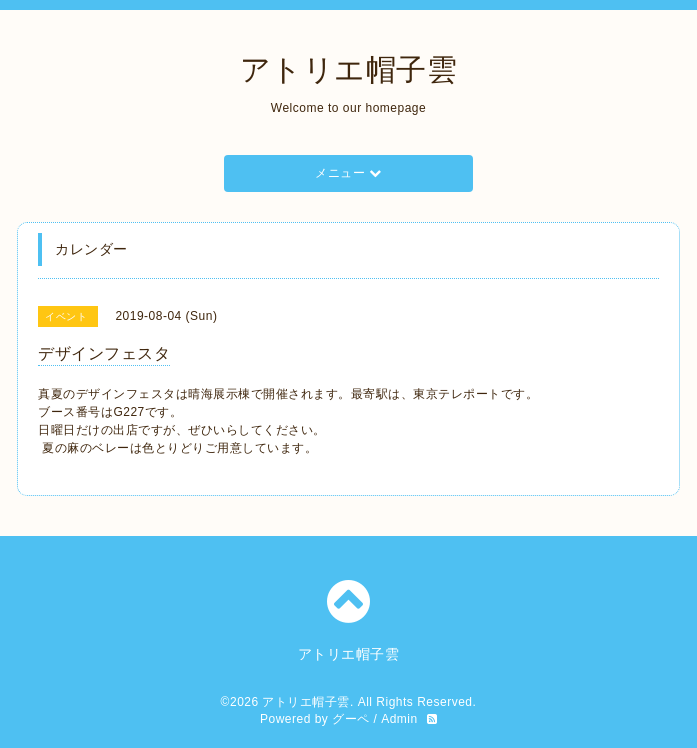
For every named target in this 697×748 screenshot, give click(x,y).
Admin (399, 719)
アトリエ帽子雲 (349, 69)
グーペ (351, 719)
